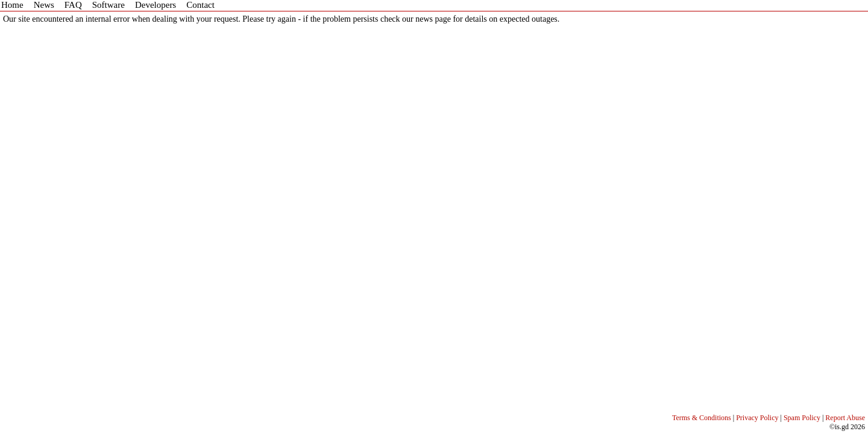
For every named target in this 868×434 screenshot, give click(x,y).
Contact (200, 5)
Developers (156, 5)
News (44, 5)
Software (108, 5)
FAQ (73, 5)
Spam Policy (802, 418)
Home (12, 5)
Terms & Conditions (702, 418)
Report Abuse (845, 418)
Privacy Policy (757, 418)
